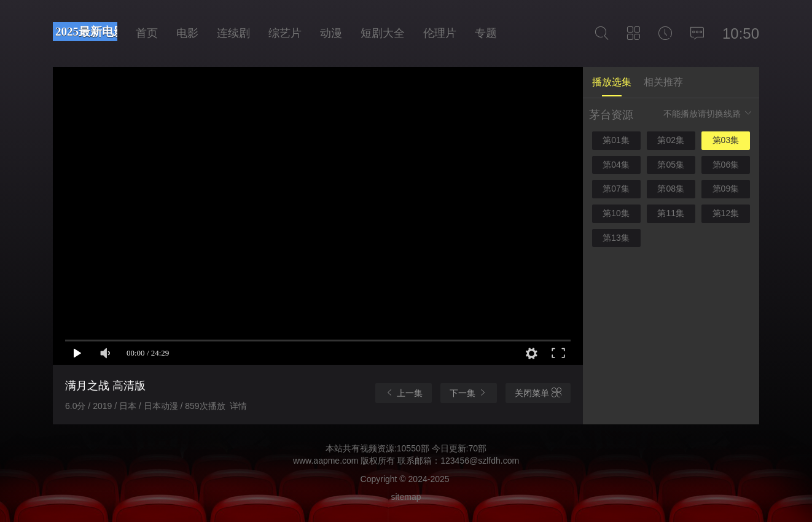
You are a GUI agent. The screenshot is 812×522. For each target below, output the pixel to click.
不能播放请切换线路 (708, 113)
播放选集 (612, 82)
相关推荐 (663, 82)
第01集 (616, 140)
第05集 (671, 165)
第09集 (726, 189)
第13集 (616, 238)
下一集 (469, 393)
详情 (238, 406)
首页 (147, 33)
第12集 (726, 213)
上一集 (404, 393)
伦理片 (440, 33)
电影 (187, 33)
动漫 (331, 33)
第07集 (616, 189)
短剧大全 (383, 33)
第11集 (671, 213)
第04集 (616, 165)
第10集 (616, 213)
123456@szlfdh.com (480, 461)
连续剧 (233, 33)
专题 (486, 33)
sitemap (406, 497)
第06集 (726, 165)
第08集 (671, 189)
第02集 (671, 140)
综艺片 (285, 33)
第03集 (726, 140)
